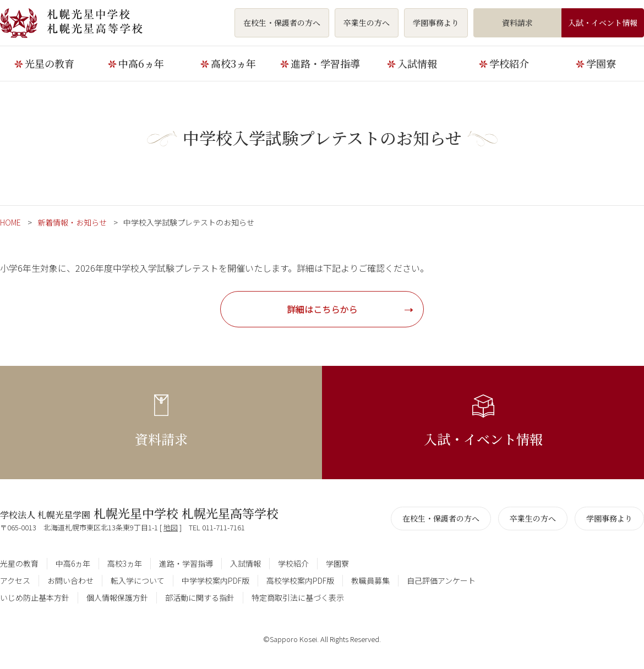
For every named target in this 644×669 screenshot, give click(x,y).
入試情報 (417, 63)
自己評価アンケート (441, 580)
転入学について (138, 580)
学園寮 (601, 63)
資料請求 (517, 23)
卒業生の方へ (367, 23)
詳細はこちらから (322, 309)
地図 (171, 527)
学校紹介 (509, 63)
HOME (10, 222)
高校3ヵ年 (233, 63)
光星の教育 (50, 63)
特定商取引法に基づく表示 (298, 597)
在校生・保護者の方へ (282, 23)
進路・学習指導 (325, 63)
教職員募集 (370, 580)
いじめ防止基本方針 (35, 597)
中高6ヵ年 (141, 63)
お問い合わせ (70, 580)
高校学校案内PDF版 (300, 580)
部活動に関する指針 (200, 597)
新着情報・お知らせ (72, 222)
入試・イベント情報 (603, 23)
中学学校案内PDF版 (215, 580)
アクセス (15, 580)
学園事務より (436, 23)
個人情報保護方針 (117, 597)
